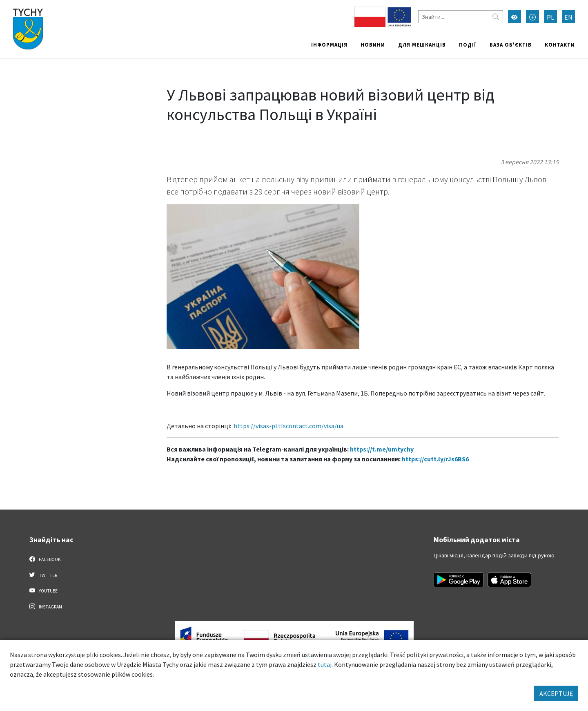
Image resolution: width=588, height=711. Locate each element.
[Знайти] (461, 17)
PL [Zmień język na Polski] (550, 17)
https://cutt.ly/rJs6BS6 (435, 459)
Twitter (43, 575)
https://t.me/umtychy (382, 449)
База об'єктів (511, 45)
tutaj (325, 664)
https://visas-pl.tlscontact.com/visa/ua (288, 426)
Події (468, 45)
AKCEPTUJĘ (556, 693)
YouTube (43, 590)
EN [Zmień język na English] (568, 17)
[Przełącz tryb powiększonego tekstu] (532, 17)
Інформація (329, 45)
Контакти (560, 45)
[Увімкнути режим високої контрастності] (514, 17)
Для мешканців (422, 45)
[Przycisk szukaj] (496, 17)
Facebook (45, 559)
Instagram (46, 606)
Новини (373, 45)
